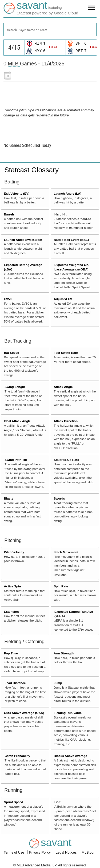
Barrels (9, 214)
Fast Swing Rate (66, 353)
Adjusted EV (63, 299)
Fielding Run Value (68, 713)
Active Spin (13, 586)
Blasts (9, 498)
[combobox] (50, 30)
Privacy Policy (40, 852)
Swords (59, 498)
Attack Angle (63, 387)
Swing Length (15, 387)
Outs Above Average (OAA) (24, 713)
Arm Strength (64, 653)
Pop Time (11, 653)
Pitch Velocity (14, 552)
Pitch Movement (66, 552)
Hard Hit (60, 214)
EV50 (8, 299)
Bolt (57, 802)
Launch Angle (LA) (67, 193)
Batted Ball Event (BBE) (71, 240)
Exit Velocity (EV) (17, 193)
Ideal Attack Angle (17, 421)
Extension (11, 612)
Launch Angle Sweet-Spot (23, 240)
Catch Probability (17, 756)
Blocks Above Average (70, 756)
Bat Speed (12, 353)
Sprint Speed (14, 802)
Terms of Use (14, 852)
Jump (58, 683)
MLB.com (89, 852)
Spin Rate (61, 586)
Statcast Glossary (31, 170)
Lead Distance (15, 683)
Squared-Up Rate (66, 460)
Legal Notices (67, 852)
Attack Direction (66, 421)
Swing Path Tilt (16, 460)
